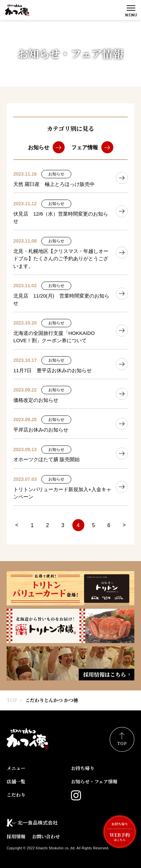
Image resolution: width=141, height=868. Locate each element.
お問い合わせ (46, 836)
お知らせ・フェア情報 (94, 781)
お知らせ (39, 147)
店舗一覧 (16, 781)
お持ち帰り (83, 768)
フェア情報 (85, 147)
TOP (12, 700)
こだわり (16, 795)
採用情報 (16, 836)
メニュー (16, 768)
